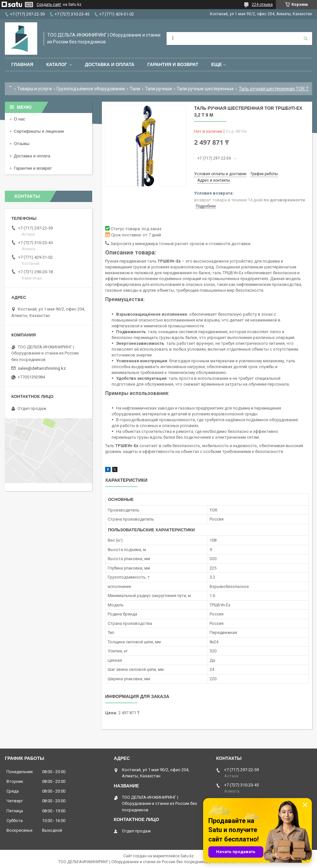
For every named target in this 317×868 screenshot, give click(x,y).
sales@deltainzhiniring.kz (42, 368)
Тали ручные (158, 89)
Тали (135, 89)
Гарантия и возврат (173, 64)
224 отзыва (262, 5)
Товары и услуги (34, 89)
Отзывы (22, 144)
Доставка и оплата (109, 64)
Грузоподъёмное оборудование (91, 89)
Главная (22, 64)
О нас (20, 119)
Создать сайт (49, 5)
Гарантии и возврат (33, 168)
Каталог (57, 64)
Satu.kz (187, 856)
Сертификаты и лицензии (39, 131)
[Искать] (306, 39)
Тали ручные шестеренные (205, 89)
